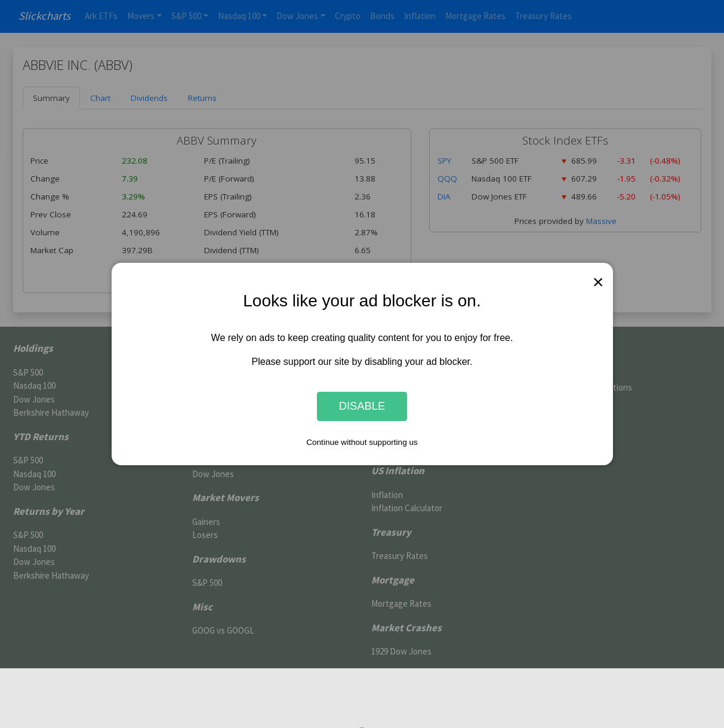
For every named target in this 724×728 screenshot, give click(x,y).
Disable (362, 406)
